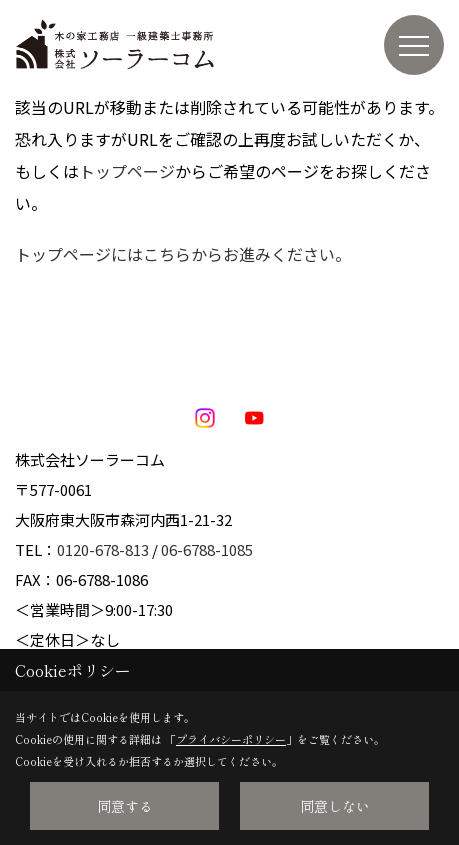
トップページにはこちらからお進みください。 (183, 254)
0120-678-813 (103, 549)
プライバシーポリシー (231, 739)
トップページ (127, 171)
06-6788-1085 (207, 549)
